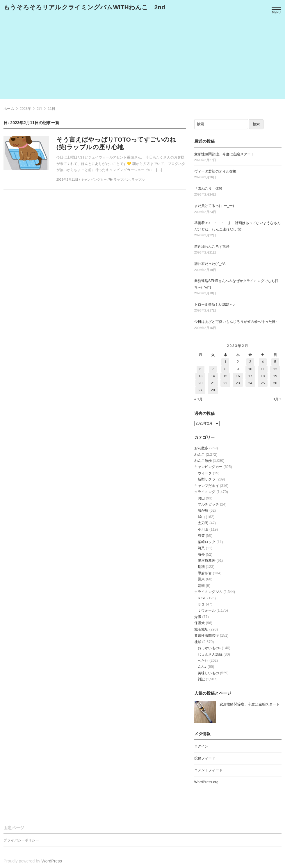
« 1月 (199, 399)
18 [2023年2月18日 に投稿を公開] (263, 376)
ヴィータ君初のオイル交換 (215, 171)
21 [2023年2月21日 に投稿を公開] (213, 383)
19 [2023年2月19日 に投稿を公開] (275, 376)
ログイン (201, 746)
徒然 (198, 642)
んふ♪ (202, 667)
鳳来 (201, 579)
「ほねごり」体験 (208, 189)
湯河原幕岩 (207, 561)
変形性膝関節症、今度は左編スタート (224, 154)
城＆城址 (201, 629)
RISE (202, 598)
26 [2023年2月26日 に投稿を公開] (275, 383)
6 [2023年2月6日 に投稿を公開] (201, 369)
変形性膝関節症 (207, 635)
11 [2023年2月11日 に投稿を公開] (263, 369)
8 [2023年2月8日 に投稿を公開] (225, 369)
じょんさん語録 (210, 654)
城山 (201, 517)
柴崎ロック (207, 542)
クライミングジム (208, 592)
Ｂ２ (201, 604)
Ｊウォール (207, 610)
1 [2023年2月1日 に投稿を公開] (225, 362)
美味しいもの (208, 673)
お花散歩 (201, 448)
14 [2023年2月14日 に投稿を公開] (213, 376)
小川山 (203, 529)
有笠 (201, 536)
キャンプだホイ (207, 486)
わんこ (199, 455)
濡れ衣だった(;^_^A (210, 264)
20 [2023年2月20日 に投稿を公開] (200, 383)
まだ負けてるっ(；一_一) (214, 206)
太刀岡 (203, 523)
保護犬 (199, 623)
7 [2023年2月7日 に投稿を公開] (213, 369)
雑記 (201, 679)
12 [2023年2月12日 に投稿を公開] (275, 369)
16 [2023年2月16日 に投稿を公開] (238, 376)
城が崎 (203, 510)
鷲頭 (201, 586)
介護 (198, 617)
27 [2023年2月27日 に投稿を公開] (200, 390)
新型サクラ (207, 479)
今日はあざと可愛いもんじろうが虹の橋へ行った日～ (237, 322)
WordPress (52, 861)
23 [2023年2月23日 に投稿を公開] (238, 383)
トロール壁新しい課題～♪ (215, 304)
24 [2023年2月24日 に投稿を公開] (250, 383)
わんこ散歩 (203, 461)
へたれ (203, 661)
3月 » (277, 399)
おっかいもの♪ (209, 648)
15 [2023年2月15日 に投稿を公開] (225, 376)
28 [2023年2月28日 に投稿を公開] (213, 390)
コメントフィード (208, 770)
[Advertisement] (142, 59)
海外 (201, 554)
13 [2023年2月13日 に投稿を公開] (200, 376)
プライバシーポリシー (21, 840)
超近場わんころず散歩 (212, 247)
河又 (201, 548)
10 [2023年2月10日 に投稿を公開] (250, 369)
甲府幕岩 (205, 573)
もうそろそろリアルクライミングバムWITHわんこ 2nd (84, 7)
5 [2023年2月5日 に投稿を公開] (275, 362)
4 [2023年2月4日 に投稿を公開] (263, 362)
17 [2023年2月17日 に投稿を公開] (250, 376)
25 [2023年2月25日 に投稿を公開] (263, 383)
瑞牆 (201, 567)
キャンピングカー (208, 467)
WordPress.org (206, 782)
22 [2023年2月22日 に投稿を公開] (225, 383)
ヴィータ (205, 473)
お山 (201, 498)
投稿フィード (205, 758)
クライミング (205, 492)
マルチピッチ (208, 504)
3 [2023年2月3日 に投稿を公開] (250, 362)
